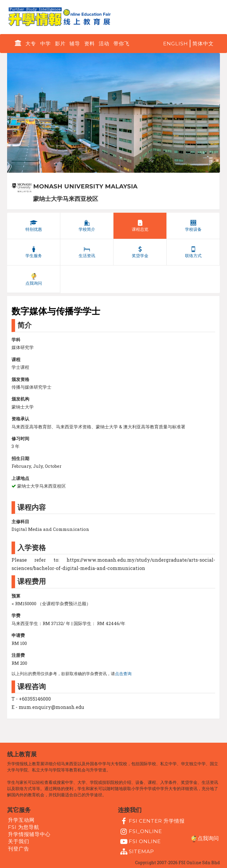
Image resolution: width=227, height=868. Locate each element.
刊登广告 (19, 848)
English (176, 44)
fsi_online (140, 832)
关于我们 (19, 841)
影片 (60, 44)
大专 (31, 44)
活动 (104, 44)
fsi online (140, 842)
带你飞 (121, 44)
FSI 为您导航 (24, 827)
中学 (46, 44)
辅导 (75, 44)
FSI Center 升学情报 (152, 821)
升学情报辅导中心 (29, 834)
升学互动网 (21, 820)
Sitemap (136, 852)
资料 (90, 44)
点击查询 (123, 674)
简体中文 (203, 44)
